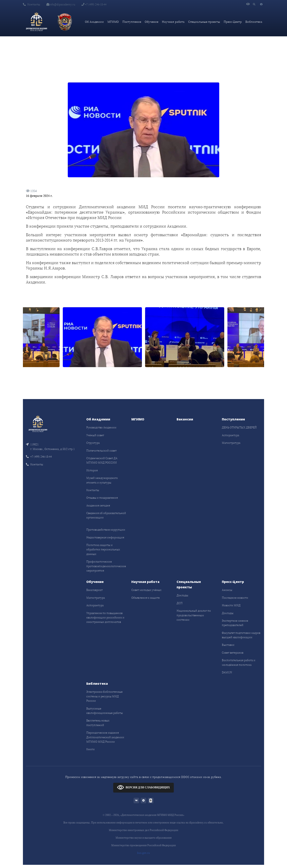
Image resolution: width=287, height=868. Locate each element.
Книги (90, 749)
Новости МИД (231, 605)
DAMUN (227, 672)
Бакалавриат (94, 590)
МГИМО (113, 22)
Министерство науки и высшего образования (144, 838)
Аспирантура (230, 435)
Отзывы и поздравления (102, 498)
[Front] (38, 424)
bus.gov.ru (143, 853)
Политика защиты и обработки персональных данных (103, 549)
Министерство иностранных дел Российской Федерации (143, 830)
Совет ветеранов (233, 653)
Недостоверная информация (105, 537)
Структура (93, 443)
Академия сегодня (98, 505)
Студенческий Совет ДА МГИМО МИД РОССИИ (102, 460)
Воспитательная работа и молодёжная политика (239, 662)
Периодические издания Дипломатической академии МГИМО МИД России (105, 737)
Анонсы (227, 590)
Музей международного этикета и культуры (102, 480)
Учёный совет (95, 435)
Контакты (31, 4)
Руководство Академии (101, 427)
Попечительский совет (101, 451)
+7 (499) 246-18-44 (94, 4)
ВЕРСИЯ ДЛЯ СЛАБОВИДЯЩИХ (143, 787)
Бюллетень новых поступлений (98, 723)
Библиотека (254, 22)
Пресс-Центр (233, 22)
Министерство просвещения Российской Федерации (143, 845)
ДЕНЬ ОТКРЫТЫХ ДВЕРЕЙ (239, 427)
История (92, 470)
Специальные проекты (204, 22)
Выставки (228, 645)
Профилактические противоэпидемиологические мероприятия (106, 566)
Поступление (132, 22)
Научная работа (173, 22)
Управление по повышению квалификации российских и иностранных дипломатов (105, 618)
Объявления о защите (145, 598)
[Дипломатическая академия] (36, 22)
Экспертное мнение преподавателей (235, 623)
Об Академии (94, 22)
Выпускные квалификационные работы (105, 711)
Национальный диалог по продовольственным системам (194, 615)
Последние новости (235, 598)
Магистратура (231, 443)
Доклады (182, 595)
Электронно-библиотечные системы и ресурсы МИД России (104, 696)
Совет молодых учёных (146, 590)
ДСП (180, 603)
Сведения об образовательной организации (106, 515)
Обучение (151, 22)
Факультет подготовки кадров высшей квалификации (241, 635)
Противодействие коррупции (106, 530)
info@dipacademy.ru (61, 4)
